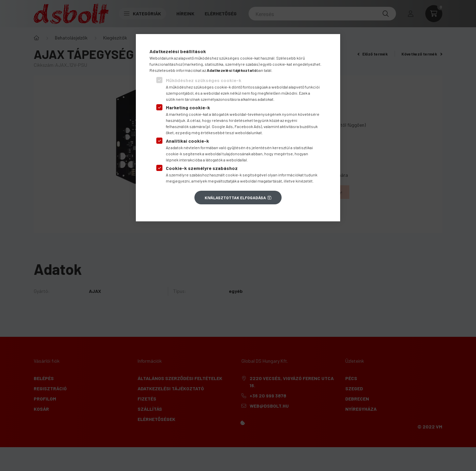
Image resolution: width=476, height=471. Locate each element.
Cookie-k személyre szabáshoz (202, 168)
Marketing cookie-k (188, 107)
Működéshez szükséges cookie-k (204, 80)
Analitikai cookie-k (187, 141)
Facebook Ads (248, 126)
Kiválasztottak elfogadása (235, 198)
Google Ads (222, 126)
